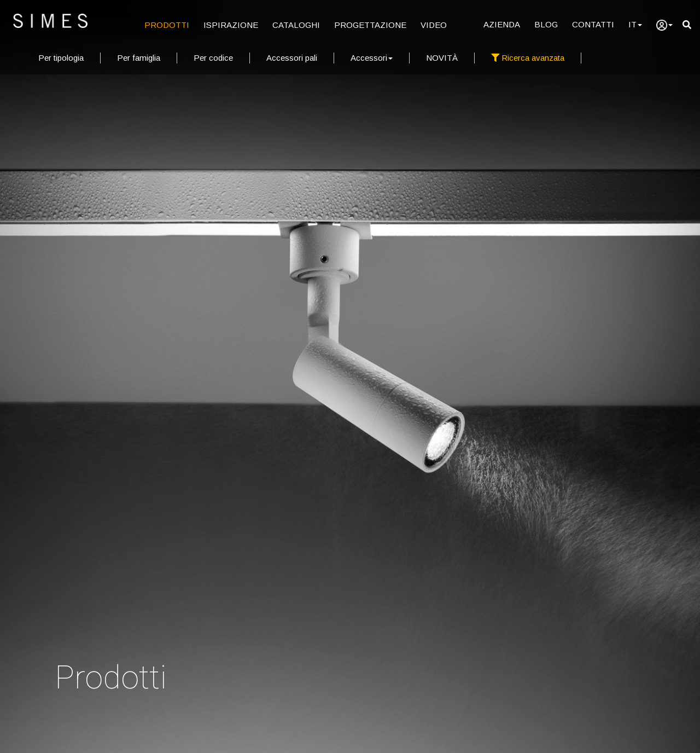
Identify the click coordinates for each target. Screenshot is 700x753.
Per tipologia (61, 58)
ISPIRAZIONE (231, 25)
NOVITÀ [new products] (442, 58)
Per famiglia (139, 58)
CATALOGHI (296, 25)
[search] (687, 25)
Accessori (372, 58)
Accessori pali (292, 58)
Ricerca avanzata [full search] (528, 58)
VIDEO (434, 25)
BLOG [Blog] (546, 24)
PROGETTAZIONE (370, 25)
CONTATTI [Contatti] (593, 24)
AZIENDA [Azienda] (502, 24)
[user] (664, 25)
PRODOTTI (167, 25)
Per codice (213, 58)
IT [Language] (635, 24)
